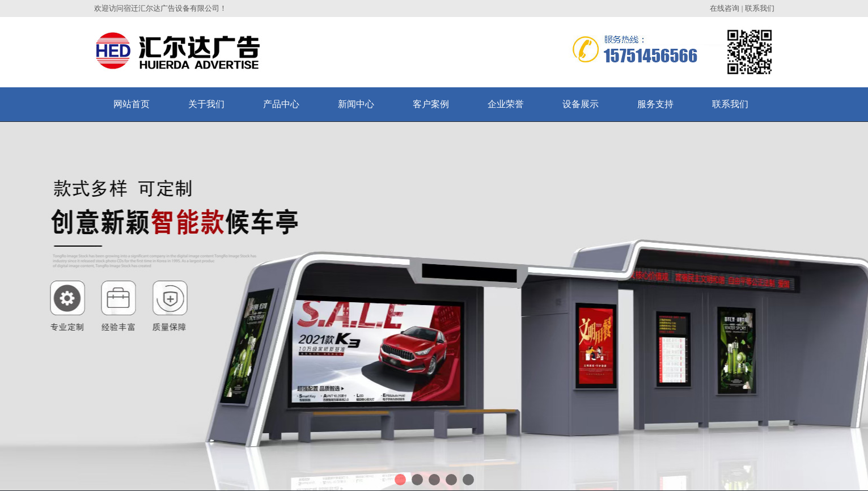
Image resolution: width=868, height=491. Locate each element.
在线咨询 (725, 8)
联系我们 (760, 8)
